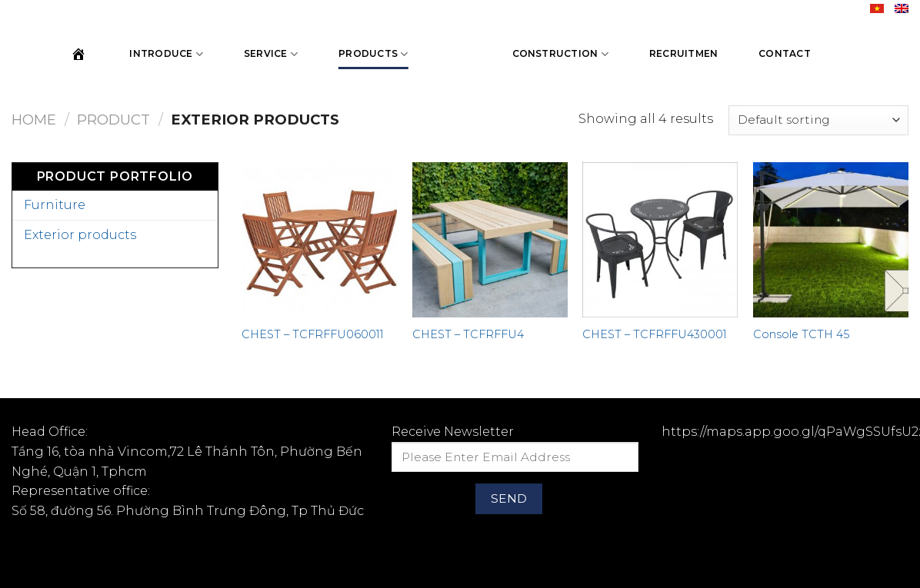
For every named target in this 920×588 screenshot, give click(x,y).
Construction (560, 54)
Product (113, 120)
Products (373, 54)
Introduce (166, 54)
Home (34, 120)
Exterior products (80, 235)
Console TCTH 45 (801, 334)
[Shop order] (818, 120)
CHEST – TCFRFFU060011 (313, 334)
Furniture (55, 205)
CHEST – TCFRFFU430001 (655, 334)
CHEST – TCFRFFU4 (468, 334)
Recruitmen (683, 53)
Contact (785, 53)
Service (271, 54)
